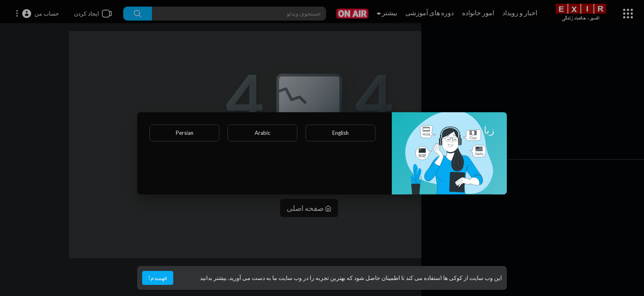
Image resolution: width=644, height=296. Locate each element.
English (340, 133)
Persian (185, 133)
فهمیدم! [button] (158, 278)
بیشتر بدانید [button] (213, 278)
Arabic (262, 133)
